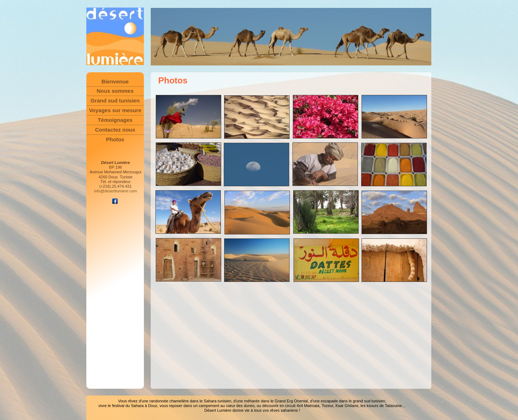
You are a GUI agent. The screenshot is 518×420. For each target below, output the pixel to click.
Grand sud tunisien (115, 101)
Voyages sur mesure (115, 110)
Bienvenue (115, 81)
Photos (115, 139)
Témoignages (115, 120)
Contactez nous (115, 130)
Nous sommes (115, 91)
